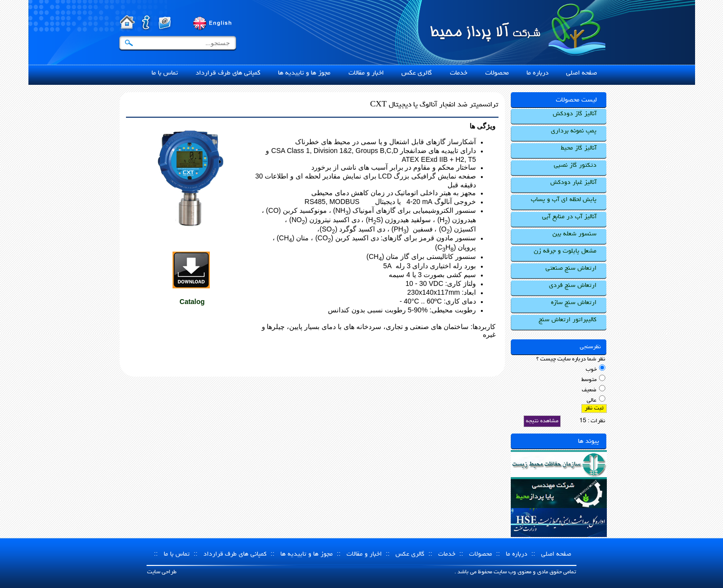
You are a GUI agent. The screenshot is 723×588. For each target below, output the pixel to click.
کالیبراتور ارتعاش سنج (568, 320)
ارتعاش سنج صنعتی (571, 268)
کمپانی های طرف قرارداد (235, 554)
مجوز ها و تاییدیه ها (307, 554)
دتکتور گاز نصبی (575, 166)
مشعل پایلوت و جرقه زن (565, 251)
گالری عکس (410, 554)
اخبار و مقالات (364, 554)
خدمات (447, 554)
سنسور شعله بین (574, 234)
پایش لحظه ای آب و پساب (564, 200)
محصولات (481, 554)
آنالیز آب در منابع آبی (569, 217)
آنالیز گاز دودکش (575, 114)
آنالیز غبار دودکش (573, 183)
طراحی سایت (162, 572)
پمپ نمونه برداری (574, 131)
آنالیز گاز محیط (579, 148)
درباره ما (517, 554)
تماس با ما (177, 554)
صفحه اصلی (556, 554)
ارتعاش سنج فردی (573, 286)
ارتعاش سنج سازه (574, 303)
